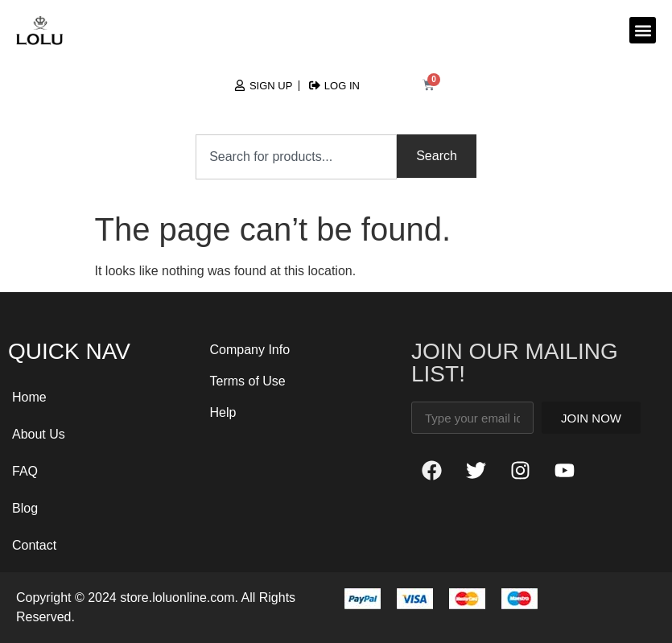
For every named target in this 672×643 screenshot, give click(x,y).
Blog (25, 508)
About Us (39, 434)
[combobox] (296, 157)
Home (29, 397)
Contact (34, 545)
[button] (643, 30)
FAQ (25, 471)
